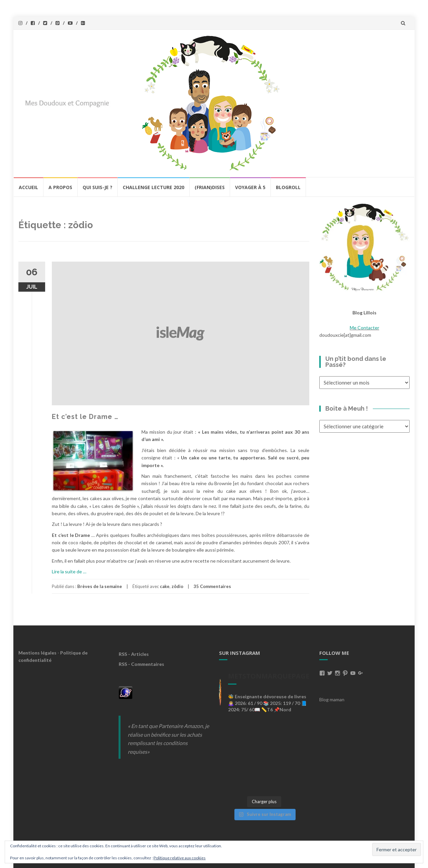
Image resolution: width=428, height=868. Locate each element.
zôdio (177, 586)
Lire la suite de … (69, 571)
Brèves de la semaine (100, 586)
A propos (60, 187)
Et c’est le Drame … (85, 417)
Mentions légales (37, 653)
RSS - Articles (134, 654)
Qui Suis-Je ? (97, 187)
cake (165, 586)
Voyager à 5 (250, 187)
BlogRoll (288, 187)
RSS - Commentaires (141, 664)
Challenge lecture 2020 (153, 187)
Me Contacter (364, 328)
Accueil (28, 187)
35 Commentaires (212, 586)
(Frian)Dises (210, 187)
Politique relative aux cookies (180, 858)
